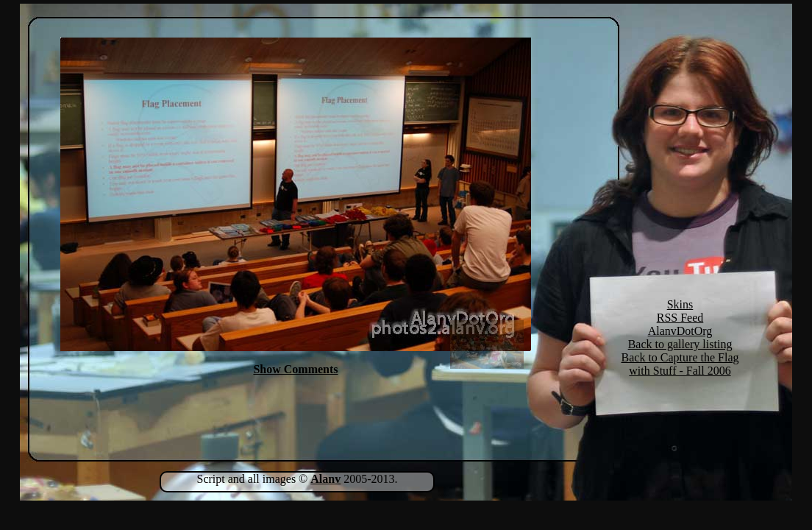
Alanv (325, 479)
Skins (680, 304)
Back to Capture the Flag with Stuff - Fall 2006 (680, 364)
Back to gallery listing (680, 344)
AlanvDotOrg (680, 331)
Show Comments (295, 369)
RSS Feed (680, 318)
